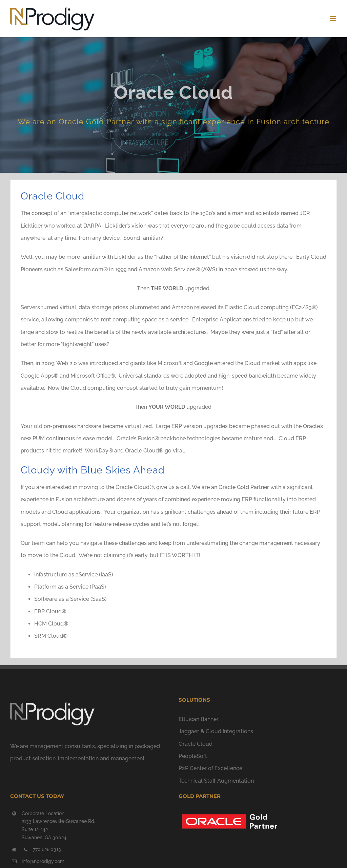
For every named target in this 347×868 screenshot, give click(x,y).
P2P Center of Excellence (210, 768)
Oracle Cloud (196, 744)
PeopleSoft (193, 756)
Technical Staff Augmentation (216, 781)
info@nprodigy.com (43, 861)
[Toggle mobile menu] (333, 19)
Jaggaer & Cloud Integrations (216, 731)
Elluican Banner (199, 719)
